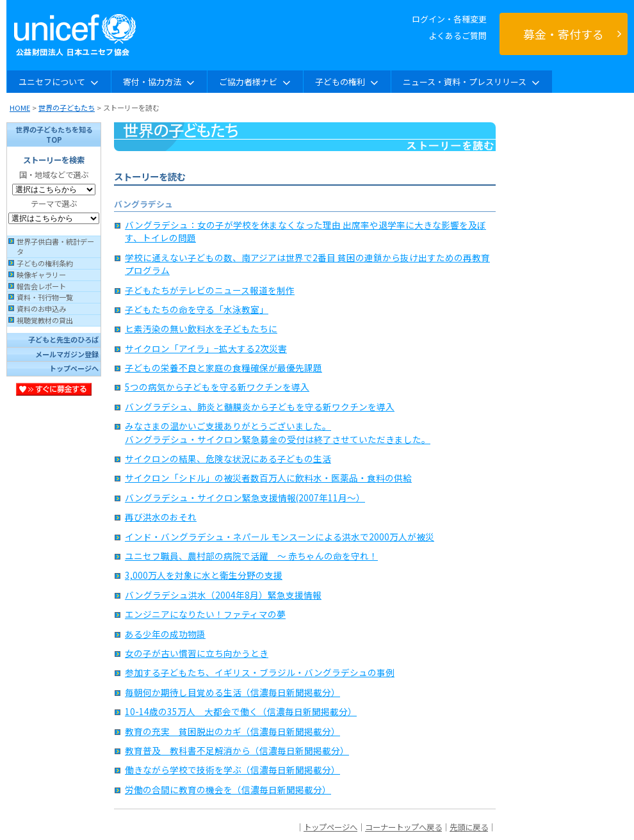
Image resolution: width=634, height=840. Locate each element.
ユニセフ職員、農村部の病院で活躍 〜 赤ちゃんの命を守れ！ (251, 556)
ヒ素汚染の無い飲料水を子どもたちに (201, 328)
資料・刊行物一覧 (45, 297)
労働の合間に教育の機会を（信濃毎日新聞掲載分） (228, 789)
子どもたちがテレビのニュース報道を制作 (210, 290)
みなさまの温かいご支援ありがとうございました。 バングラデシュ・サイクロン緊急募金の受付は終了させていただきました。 (278, 432)
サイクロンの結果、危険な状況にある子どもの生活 (228, 458)
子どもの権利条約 (45, 263)
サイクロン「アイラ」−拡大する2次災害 (206, 348)
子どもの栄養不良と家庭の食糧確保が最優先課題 (224, 367)
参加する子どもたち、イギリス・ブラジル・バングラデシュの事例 (260, 672)
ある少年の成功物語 (165, 634)
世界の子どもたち (67, 108)
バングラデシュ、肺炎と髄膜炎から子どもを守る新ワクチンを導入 (260, 407)
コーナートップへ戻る (403, 827)
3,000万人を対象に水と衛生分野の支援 (204, 575)
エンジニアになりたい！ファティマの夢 (205, 614)
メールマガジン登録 (67, 354)
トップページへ (74, 368)
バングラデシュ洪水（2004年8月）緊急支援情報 (223, 595)
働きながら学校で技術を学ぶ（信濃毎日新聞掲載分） (232, 770)
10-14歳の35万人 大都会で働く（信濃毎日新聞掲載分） (241, 711)
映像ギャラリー (41, 275)
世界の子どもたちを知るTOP (54, 134)
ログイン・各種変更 (449, 19)
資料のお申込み (41, 309)
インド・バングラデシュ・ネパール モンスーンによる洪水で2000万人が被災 (280, 537)
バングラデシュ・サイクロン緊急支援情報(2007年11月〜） (245, 497)
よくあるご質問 (458, 36)
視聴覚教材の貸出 (45, 320)
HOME (20, 108)
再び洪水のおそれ (161, 517)
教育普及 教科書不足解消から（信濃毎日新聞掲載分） (237, 750)
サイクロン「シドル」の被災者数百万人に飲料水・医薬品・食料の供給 (268, 478)
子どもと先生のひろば (63, 339)
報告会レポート (41, 286)
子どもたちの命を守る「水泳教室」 (197, 309)
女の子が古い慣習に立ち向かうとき (197, 653)
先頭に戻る (469, 827)
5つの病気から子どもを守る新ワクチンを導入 (217, 387)
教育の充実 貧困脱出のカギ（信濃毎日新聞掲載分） (232, 731)
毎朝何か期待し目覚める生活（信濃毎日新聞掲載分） (232, 692)
